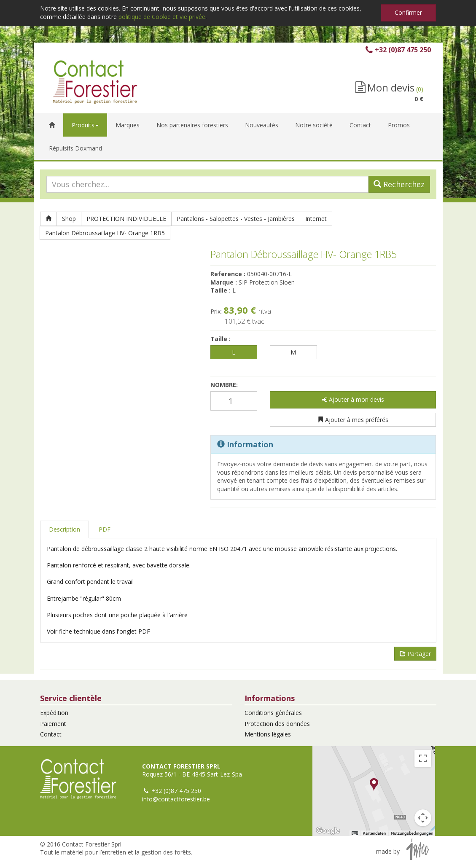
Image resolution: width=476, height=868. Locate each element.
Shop (69, 219)
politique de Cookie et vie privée (162, 17)
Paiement (53, 724)
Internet (316, 219)
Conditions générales (273, 713)
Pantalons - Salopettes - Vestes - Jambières (236, 219)
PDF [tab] (105, 529)
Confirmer (408, 12)
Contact (51, 734)
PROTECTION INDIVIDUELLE (126, 219)
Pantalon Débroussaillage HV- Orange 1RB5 (105, 233)
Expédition (54, 713)
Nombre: (224, 385)
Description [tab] (65, 529)
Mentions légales (268, 734)
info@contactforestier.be (176, 799)
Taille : (221, 339)
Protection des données (277, 724)
